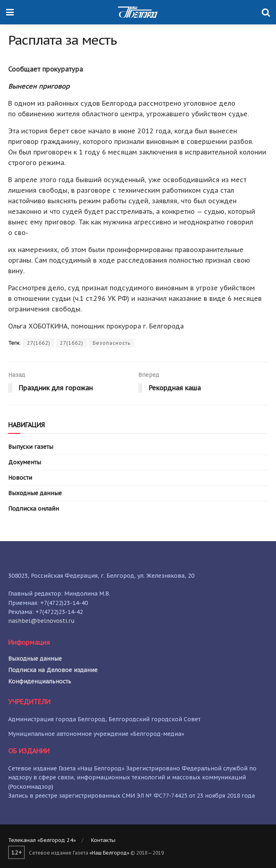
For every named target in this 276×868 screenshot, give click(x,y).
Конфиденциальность (40, 681)
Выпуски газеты (31, 447)
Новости (20, 478)
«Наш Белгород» (109, 853)
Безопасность (112, 343)
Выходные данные (35, 493)
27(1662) (39, 343)
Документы (25, 462)
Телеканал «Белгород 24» (42, 840)
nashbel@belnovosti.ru (41, 621)
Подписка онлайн (34, 509)
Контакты (103, 840)
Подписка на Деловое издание (53, 670)
